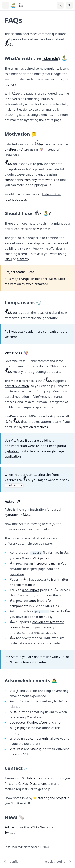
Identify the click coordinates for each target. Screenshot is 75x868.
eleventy (23, 259)
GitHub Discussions (33, 784)
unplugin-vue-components (29, 738)
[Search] (60, 5)
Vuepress (44, 229)
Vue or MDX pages (35, 558)
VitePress (11, 149)
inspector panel (45, 564)
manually (46, 617)
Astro (25, 149)
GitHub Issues (32, 778)
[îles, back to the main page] (17, 5)
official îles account (44, 827)
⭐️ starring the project (50, 798)
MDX (13, 712)
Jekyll (8, 259)
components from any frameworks (30, 180)
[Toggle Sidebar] (6, 5)
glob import (31, 590)
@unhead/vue (37, 722)
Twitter (9, 833)
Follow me (12, 827)
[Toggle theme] (69, 5)
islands (50, 58)
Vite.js (14, 691)
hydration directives (33, 427)
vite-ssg (36, 749)
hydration (17, 574)
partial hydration (17, 386)
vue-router (17, 722)
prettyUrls (14, 486)
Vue (29, 691)
